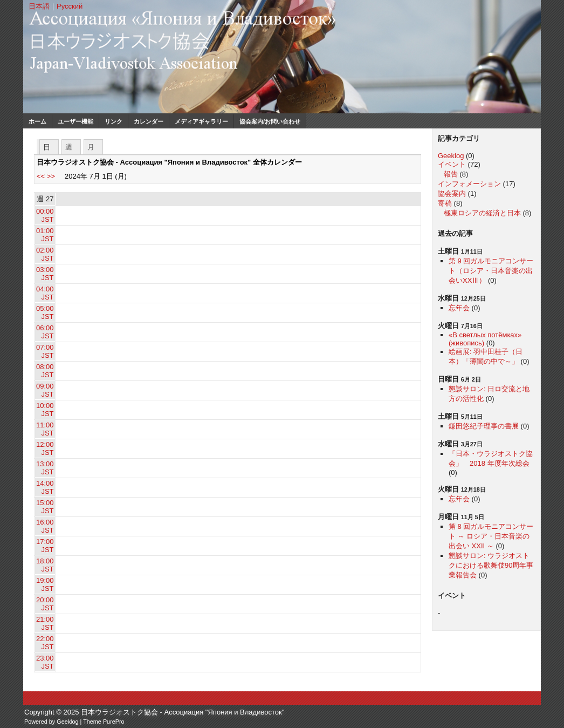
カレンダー (149, 121)
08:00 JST (45, 371)
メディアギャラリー (201, 121)
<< (41, 176)
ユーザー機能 (75, 121)
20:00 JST (45, 604)
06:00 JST (45, 332)
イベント (452, 164)
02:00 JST (45, 254)
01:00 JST (45, 235)
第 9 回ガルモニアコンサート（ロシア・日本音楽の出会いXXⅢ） (491, 271)
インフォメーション (469, 184)
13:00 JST (45, 468)
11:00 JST (45, 429)
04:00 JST (45, 293)
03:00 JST (45, 274)
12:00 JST (45, 448)
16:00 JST (45, 526)
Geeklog (451, 156)
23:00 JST (45, 662)
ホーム (37, 121)
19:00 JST (45, 584)
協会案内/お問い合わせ (270, 121)
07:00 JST (45, 351)
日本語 (39, 6)
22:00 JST (45, 643)
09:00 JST (45, 390)
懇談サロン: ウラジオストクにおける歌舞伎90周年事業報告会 (491, 565)
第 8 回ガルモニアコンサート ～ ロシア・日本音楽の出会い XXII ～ (491, 536)
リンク (114, 121)
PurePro (114, 722)
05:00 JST (45, 312)
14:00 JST (45, 487)
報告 (451, 174)
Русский (70, 6)
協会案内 (452, 193)
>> (51, 176)
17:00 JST (45, 546)
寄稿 (445, 203)
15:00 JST (45, 507)
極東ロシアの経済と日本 (482, 213)
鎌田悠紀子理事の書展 (484, 426)
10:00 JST (45, 410)
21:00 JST (45, 623)
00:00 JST (45, 215)
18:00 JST (45, 565)
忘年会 (459, 308)
